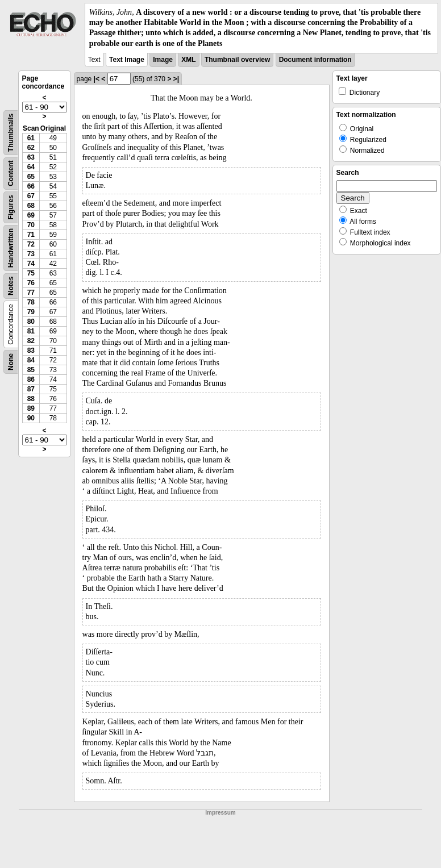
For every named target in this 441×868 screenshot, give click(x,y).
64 (31, 167)
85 (31, 370)
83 (31, 350)
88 (31, 399)
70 (31, 225)
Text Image (127, 60)
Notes (11, 285)
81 (31, 331)
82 (31, 341)
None (11, 362)
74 (31, 264)
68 (31, 206)
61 (31, 138)
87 (31, 389)
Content (11, 173)
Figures (11, 207)
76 (31, 283)
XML (188, 60)
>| (176, 79)
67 (31, 196)
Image (163, 60)
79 (31, 312)
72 (31, 244)
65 (31, 177)
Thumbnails (11, 133)
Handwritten (11, 248)
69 (31, 215)
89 (31, 408)
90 (31, 418)
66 (31, 186)
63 (31, 157)
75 (31, 273)
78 (31, 302)
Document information (315, 60)
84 (31, 360)
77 (31, 293)
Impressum (220, 813)
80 (31, 322)
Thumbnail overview (237, 60)
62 (31, 148)
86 (31, 379)
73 (31, 254)
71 (31, 235)
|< (97, 79)
